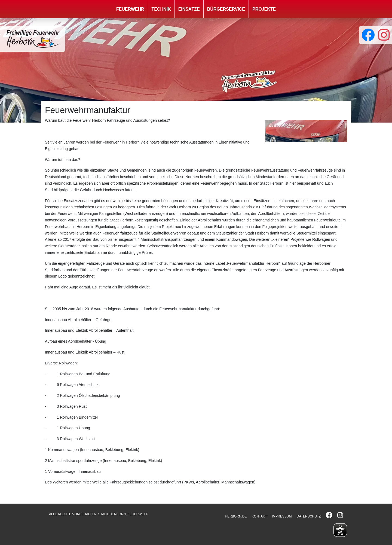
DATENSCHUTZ (309, 516)
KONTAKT (259, 516)
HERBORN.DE (236, 516)
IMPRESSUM (282, 516)
